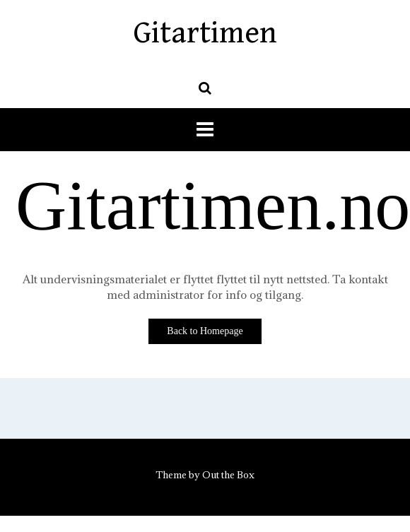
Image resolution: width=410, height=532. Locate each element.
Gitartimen (205, 33)
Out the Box (228, 475)
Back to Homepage (205, 331)
